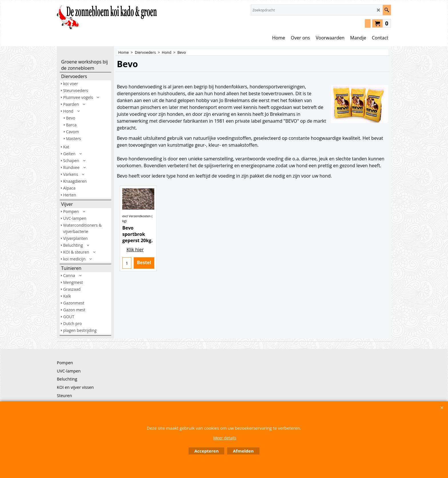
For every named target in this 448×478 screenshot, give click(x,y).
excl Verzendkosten (136, 230)
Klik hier (135, 264)
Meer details (225, 438)
